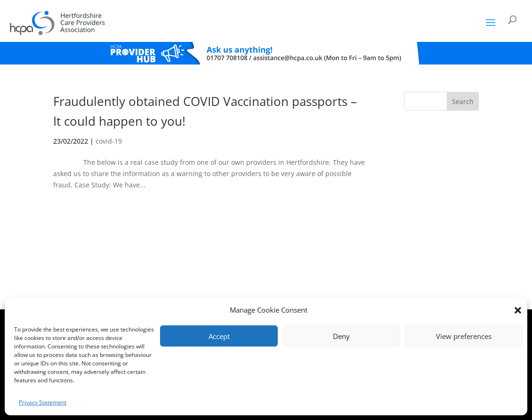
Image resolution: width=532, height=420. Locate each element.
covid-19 (109, 141)
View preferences (464, 336)
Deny (341, 336)
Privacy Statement (43, 402)
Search (463, 101)
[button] (518, 310)
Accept (219, 336)
